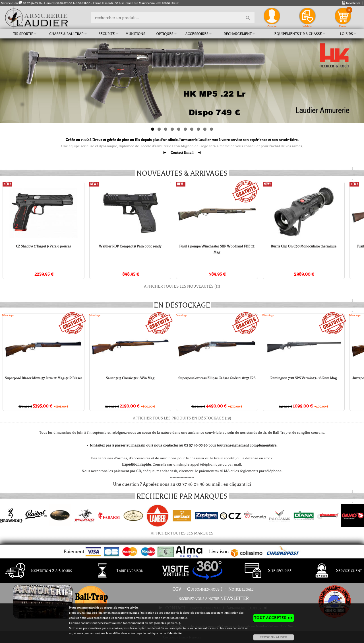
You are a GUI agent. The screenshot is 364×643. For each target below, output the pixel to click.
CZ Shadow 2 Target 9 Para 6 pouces (42, 246)
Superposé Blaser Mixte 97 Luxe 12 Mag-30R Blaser (44, 378)
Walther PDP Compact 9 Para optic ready (125, 246)
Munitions (135, 34)
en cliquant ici (237, 484)
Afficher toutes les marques (182, 533)
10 (211, 129)
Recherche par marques (182, 496)
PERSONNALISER (273, 637)
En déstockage (182, 305)
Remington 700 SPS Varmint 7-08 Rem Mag (303, 378)
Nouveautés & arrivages (182, 173)
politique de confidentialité (164, 633)
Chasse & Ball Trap (66, 34)
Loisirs (347, 34)
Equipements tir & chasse (298, 34)
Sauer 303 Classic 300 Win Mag (130, 378)
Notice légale (241, 589)
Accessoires (197, 34)
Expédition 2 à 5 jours (37, 571)
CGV (177, 589)
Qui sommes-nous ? (205, 589)
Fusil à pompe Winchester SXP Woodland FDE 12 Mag (209, 249)
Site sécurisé (265, 571)
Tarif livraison (116, 571)
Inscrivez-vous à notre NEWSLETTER (213, 599)
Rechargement (238, 34)
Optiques (165, 34)
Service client (335, 571)
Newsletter (351, 3)
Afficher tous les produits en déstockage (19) (182, 418)
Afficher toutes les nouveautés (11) (182, 286)
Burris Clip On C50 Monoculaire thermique (292, 246)
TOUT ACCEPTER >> (274, 618)
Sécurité (106, 34)
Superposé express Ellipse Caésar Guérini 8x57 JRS (217, 378)
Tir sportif (23, 34)
